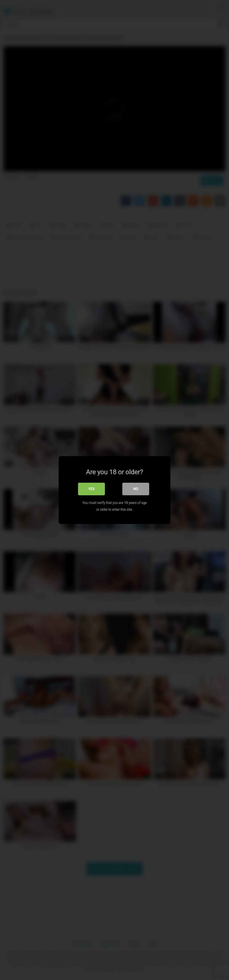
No (136, 489)
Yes (92, 489)
